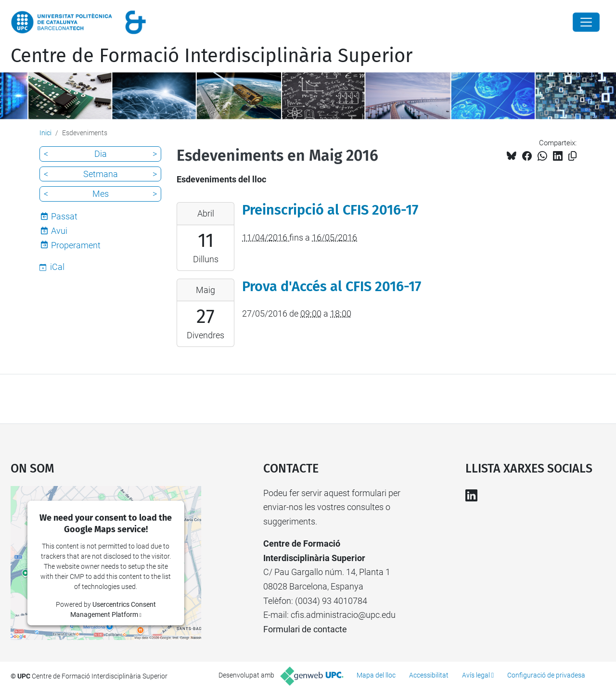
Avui (59, 231)
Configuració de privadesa (546, 675)
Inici (45, 133)
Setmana (101, 174)
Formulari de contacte (305, 629)
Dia (101, 154)
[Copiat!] (572, 156)
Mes (101, 194)
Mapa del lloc (376, 675)
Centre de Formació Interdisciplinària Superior (212, 56)
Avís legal (476, 675)
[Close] (586, 22)
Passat (64, 216)
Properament (76, 245)
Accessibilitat (429, 675)
